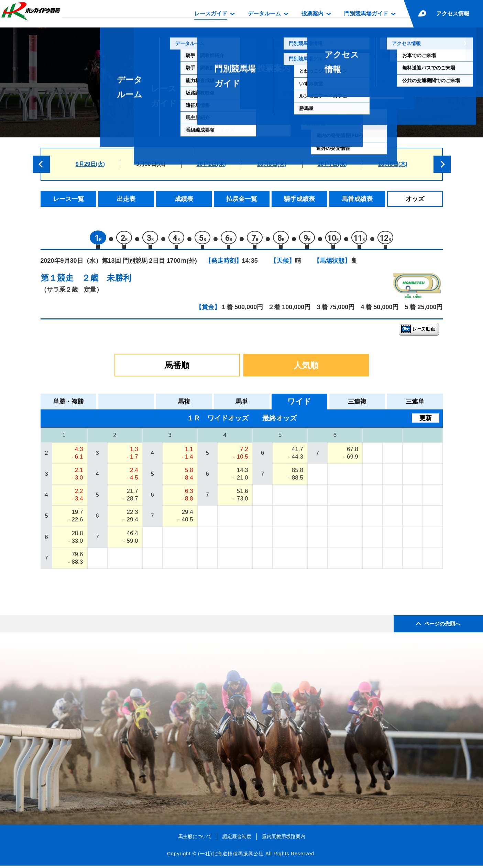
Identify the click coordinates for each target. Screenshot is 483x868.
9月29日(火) (90, 164)
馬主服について (195, 839)
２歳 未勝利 (107, 280)
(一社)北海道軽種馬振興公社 (231, 856)
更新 (426, 420)
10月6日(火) (272, 164)
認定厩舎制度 (237, 839)
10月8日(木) (393, 164)
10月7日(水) (332, 164)
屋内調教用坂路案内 (284, 839)
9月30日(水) (151, 164)
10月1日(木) (211, 164)
